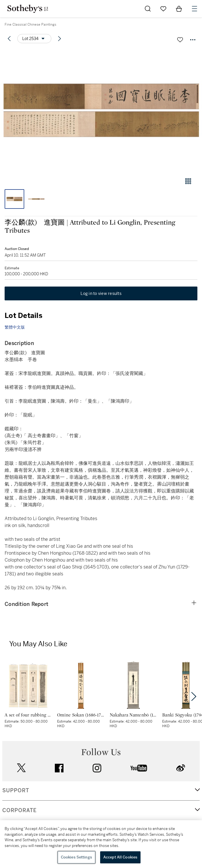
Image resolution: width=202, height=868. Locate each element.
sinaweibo (181, 768)
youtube (139, 768)
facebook (59, 768)
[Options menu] (34, 39)
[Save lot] (180, 40)
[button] (101, 110)
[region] (101, 844)
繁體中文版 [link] (15, 327)
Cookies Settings (76, 857)
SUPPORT (16, 791)
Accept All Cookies (120, 857)
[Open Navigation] (194, 9)
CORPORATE (19, 810)
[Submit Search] (148, 9)
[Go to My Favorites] (163, 9)
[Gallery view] (188, 181)
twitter (21, 768)
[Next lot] (59, 39)
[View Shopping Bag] (179, 9)
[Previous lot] (9, 39)
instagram (97, 768)
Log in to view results (101, 293)
